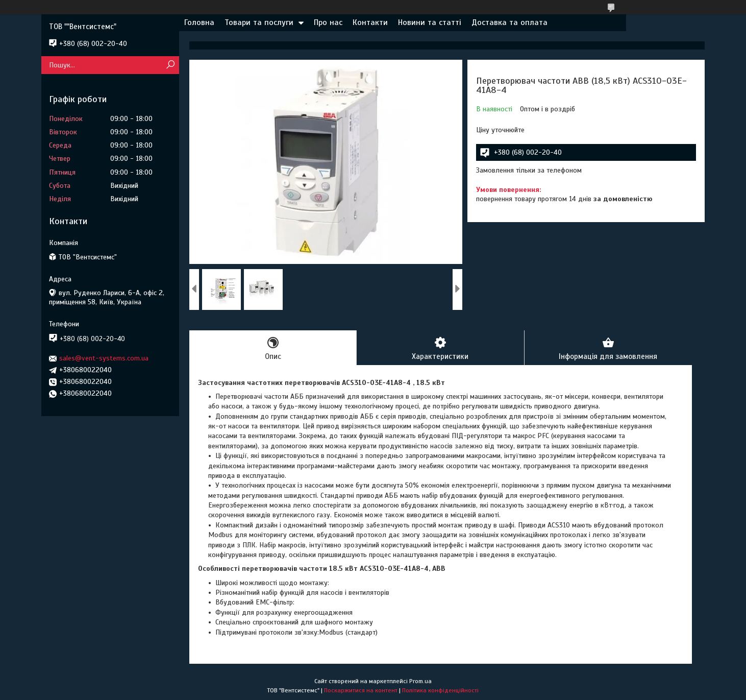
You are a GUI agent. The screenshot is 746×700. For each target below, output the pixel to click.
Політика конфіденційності (440, 690)
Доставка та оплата (509, 22)
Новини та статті (430, 22)
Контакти (370, 22)
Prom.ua (420, 681)
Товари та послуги (259, 22)
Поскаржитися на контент (361, 690)
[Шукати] (170, 65)
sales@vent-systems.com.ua (104, 358)
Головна (199, 22)
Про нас (328, 22)
